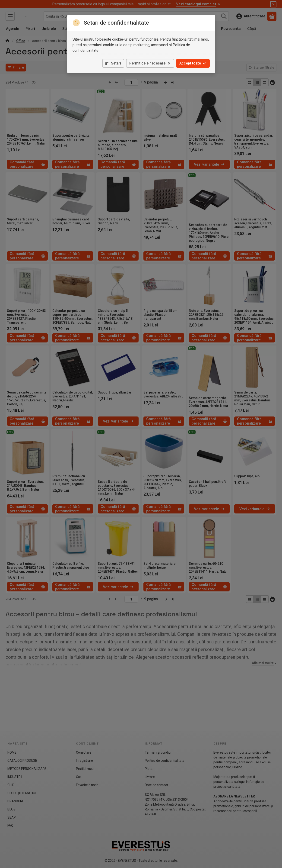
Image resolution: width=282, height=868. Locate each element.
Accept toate (193, 63)
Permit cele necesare (150, 63)
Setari (113, 63)
